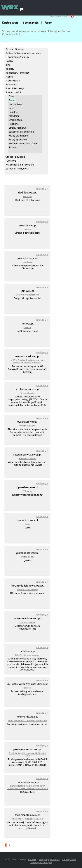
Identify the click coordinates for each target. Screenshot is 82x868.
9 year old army (27, 426)
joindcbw (27, 262)
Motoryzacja (13, 81)
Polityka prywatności (49, 859)
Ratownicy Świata (27, 458)
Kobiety (10, 69)
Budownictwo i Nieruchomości (23, 53)
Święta (27, 688)
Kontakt (32, 859)
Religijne (14, 124)
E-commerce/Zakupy (17, 57)
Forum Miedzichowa (27, 589)
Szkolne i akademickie (21, 132)
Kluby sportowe (18, 140)
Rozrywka (11, 85)
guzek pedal (27, 557)
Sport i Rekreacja (15, 89)
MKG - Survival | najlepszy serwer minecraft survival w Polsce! (27, 361)
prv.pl (78, 16)
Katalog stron (10, 23)
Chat (11, 96)
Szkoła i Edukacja (15, 157)
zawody (27, 229)
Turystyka (11, 161)
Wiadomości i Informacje (20, 165)
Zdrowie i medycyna (17, 169)
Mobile (9, 77)
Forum (48, 23)
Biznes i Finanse (15, 49)
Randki (13, 148)
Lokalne (13, 112)
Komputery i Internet (17, 73)
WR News (27, 491)
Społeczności (31, 23)
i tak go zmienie (27, 622)
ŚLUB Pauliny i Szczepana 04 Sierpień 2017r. (27, 754)
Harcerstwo (15, 104)
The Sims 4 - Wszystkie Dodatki (27, 819)
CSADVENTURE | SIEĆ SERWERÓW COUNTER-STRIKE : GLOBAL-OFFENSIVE (27, 787)
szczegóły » (42, 189)
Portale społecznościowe (23, 144)
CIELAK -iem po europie (27, 655)
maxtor (27, 327)
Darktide (27, 196)
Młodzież (14, 116)
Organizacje (16, 120)
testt (27, 524)
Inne (8, 65)
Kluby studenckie (19, 136)
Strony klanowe (18, 128)
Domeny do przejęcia (41, 862)
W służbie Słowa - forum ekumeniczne (27, 720)
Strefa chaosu (27, 393)
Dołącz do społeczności (27, 295)
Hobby (9, 61)
